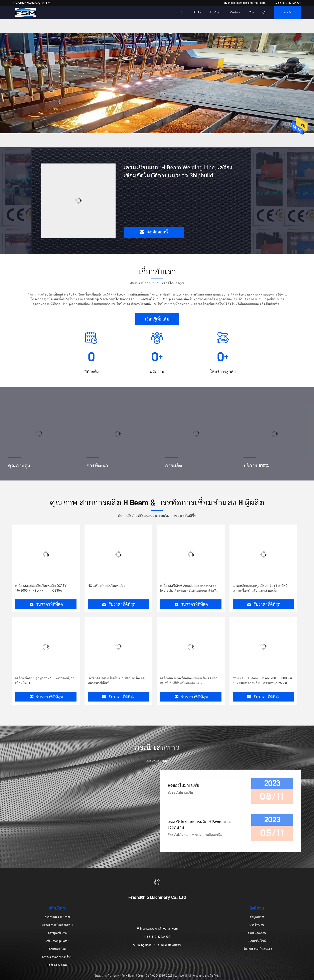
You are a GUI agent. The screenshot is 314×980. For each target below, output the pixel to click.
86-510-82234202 (288, 3)
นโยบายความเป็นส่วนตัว (257, 949)
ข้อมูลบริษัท (257, 917)
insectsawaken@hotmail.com (245, 3)
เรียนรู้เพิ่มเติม (157, 319)
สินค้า (197, 12)
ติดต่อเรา (236, 12)
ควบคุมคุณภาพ (257, 933)
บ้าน (183, 12)
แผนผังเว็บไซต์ (257, 941)
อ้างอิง (288, 12)
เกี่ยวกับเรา (216, 12)
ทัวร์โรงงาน (257, 925)
